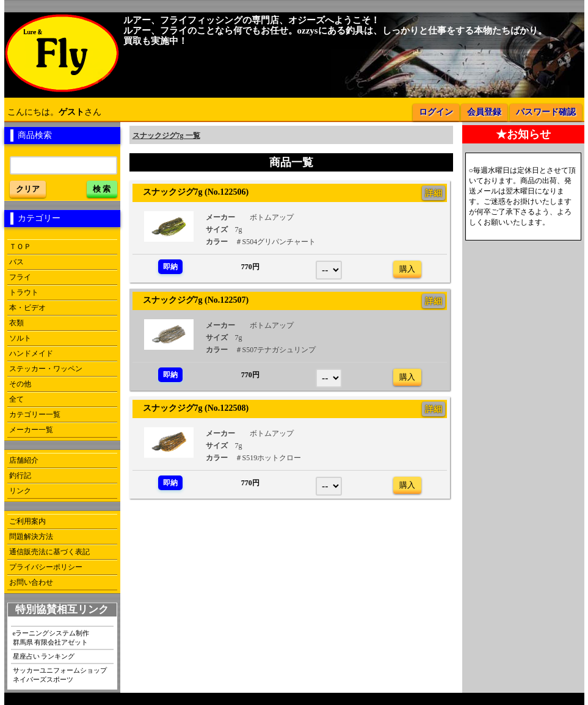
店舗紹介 (24, 460)
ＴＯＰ (20, 247)
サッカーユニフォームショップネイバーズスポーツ (60, 675)
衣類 (16, 323)
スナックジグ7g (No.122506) (192, 192)
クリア (28, 189)
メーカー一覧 (31, 430)
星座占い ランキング (44, 656)
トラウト (24, 292)
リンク (20, 491)
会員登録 (484, 112)
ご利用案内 (27, 521)
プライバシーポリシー (46, 567)
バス (16, 262)
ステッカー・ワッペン (46, 369)
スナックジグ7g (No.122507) (192, 300)
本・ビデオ (27, 308)
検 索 (102, 189)
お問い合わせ (31, 582)
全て (16, 399)
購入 (407, 269)
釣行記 (20, 475)
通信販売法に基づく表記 (49, 552)
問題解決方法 (31, 537)
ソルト (20, 338)
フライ (20, 277)
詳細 (434, 193)
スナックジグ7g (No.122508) (192, 408)
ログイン (436, 112)
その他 (20, 384)
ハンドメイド (31, 353)
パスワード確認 (546, 112)
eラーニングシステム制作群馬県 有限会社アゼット (51, 638)
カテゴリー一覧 (35, 414)
